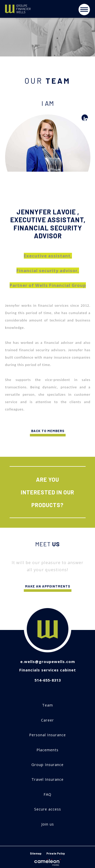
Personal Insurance (48, 735)
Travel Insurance (48, 779)
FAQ (48, 794)
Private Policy (56, 853)
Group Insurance (48, 765)
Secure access (48, 809)
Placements (48, 750)
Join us (48, 824)
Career (48, 720)
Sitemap (36, 853)
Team (48, 705)
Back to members (48, 433)
